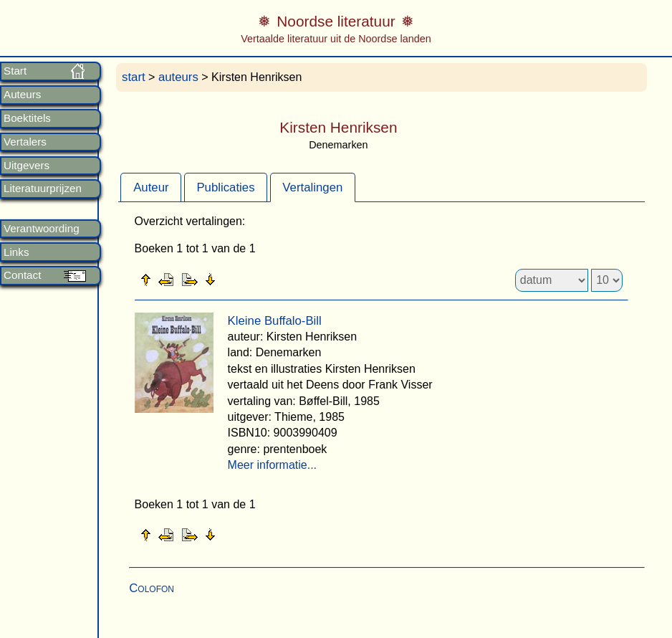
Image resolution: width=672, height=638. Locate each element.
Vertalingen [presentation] (312, 187)
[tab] (151, 187)
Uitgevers (27, 166)
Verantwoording (42, 229)
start (134, 77)
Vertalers (25, 142)
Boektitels (27, 118)
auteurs (178, 77)
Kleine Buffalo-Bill (275, 321)
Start (15, 71)
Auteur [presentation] (151, 187)
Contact (22, 275)
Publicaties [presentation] (225, 187)
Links (16, 252)
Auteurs (22, 95)
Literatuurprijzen (43, 189)
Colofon (152, 588)
